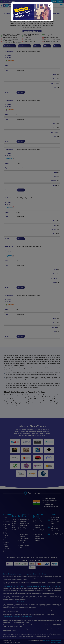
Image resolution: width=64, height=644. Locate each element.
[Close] (49, 6)
